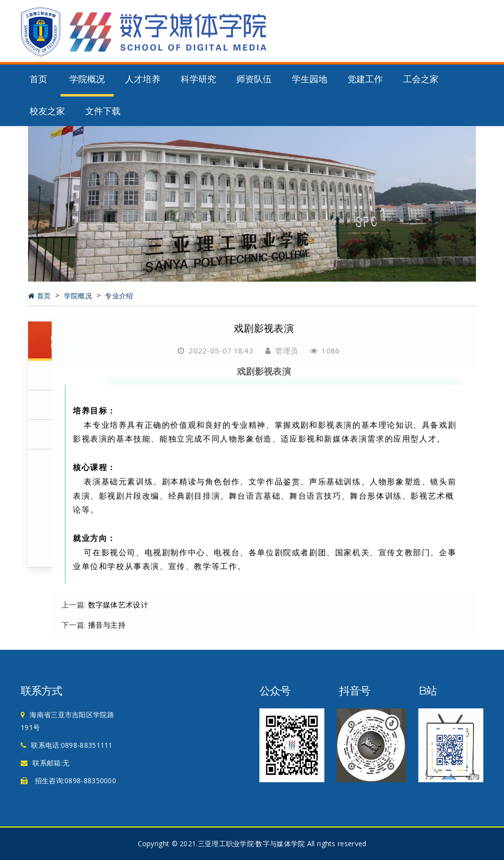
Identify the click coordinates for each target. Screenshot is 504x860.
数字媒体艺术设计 (118, 605)
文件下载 (103, 111)
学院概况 (87, 79)
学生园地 (310, 79)
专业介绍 (119, 296)
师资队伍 (254, 79)
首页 (38, 79)
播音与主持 (107, 625)
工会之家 (421, 79)
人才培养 (143, 79)
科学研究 (198, 79)
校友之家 (47, 111)
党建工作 (365, 79)
